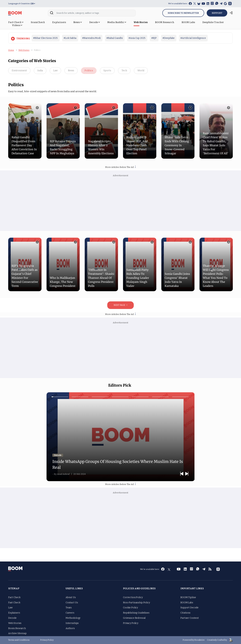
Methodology (73, 618)
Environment (19, 71)
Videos (17, 25)
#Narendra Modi (91, 38)
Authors (70, 628)
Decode (95, 22)
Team (69, 608)
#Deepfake (169, 38)
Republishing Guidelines (136, 613)
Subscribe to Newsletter (183, 13)
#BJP (154, 38)
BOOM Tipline (188, 597)
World (141, 71)
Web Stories (141, 22)
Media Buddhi (117, 22)
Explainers (59, 22)
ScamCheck (38, 22)
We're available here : (178, 4)
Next (187, 473)
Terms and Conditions (19, 640)
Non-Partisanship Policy (136, 603)
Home (11, 50)
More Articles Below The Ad (120, 167)
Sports (107, 71)
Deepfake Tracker (213, 22)
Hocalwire (199, 640)
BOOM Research (165, 22)
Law (55, 71)
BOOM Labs (188, 22)
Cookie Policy (130, 608)
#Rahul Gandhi (115, 38)
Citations (185, 613)
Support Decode (189, 608)
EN (33, 4)
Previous (182, 473)
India (40, 71)
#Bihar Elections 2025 (45, 38)
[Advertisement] (120, 204)
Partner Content (190, 618)
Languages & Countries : (19, 4)
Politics (89, 71)
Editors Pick (120, 385)
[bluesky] (199, 4)
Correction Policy (133, 597)
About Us (71, 597)
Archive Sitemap (17, 633)
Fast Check (14, 603)
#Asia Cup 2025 (137, 38)
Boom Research (17, 628)
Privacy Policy (131, 623)
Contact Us (72, 603)
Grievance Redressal (134, 618)
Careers (70, 613)
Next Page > (120, 305)
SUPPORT (217, 13)
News (78, 22)
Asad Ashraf (64, 474)
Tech (124, 71)
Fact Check (16, 22)
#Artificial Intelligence (193, 38)
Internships (72, 623)
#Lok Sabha (70, 38)
